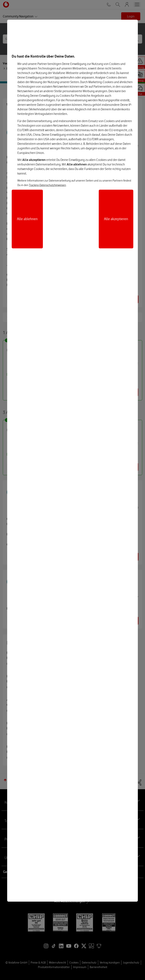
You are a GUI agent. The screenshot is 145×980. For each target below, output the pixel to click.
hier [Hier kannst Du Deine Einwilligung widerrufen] (57, 77)
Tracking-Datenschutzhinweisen (47, 185)
